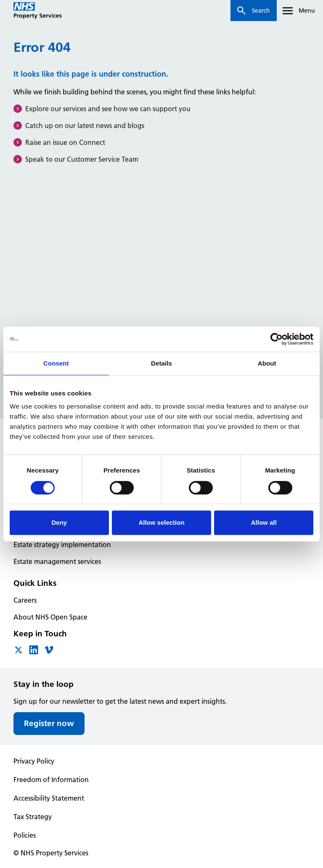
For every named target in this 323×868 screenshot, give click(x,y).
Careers (25, 600)
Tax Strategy (33, 817)
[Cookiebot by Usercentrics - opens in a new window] (277, 339)
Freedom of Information (51, 780)
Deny (59, 522)
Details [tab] (161, 363)
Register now (49, 723)
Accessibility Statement (49, 798)
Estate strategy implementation (62, 545)
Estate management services (57, 561)
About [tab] (267, 363)
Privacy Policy (34, 761)
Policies (25, 835)
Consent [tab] (56, 363)
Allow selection (161, 522)
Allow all (264, 522)
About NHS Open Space (50, 617)
